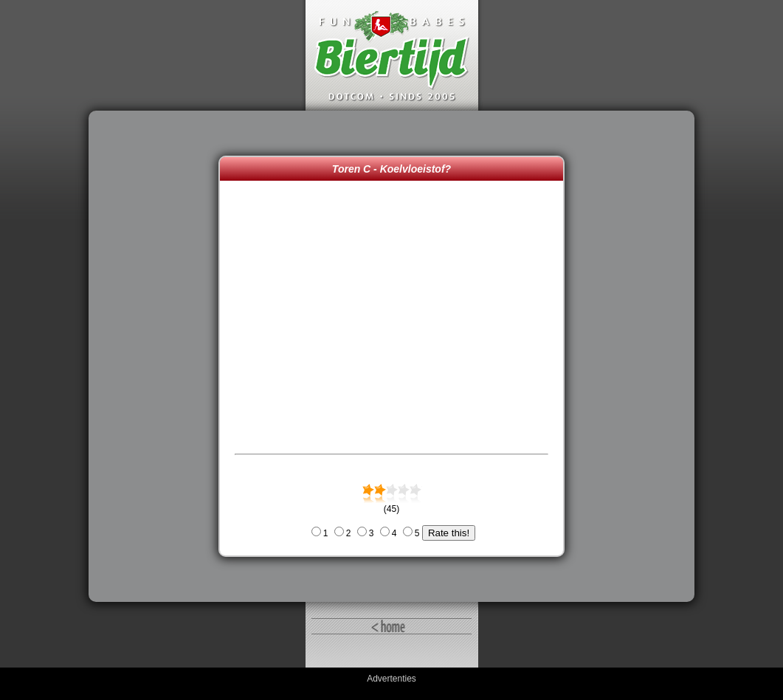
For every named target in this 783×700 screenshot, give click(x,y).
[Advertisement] (157, 356)
